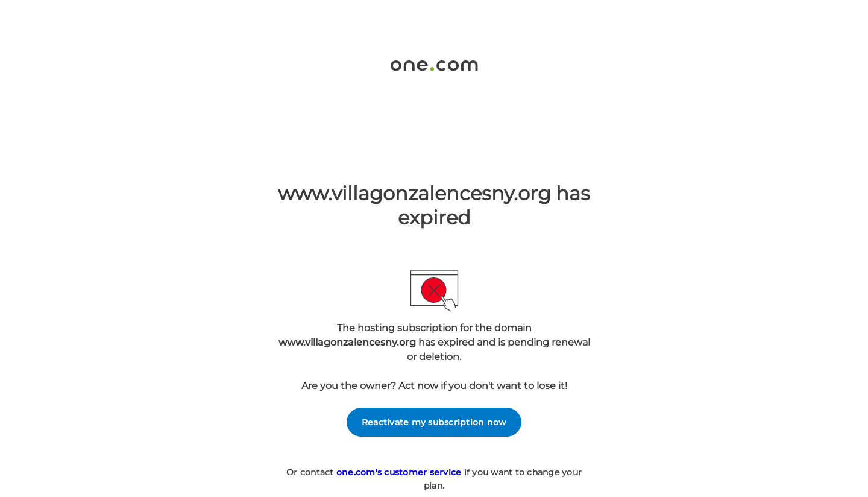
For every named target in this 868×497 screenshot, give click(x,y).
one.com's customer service (399, 472)
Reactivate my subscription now (434, 422)
